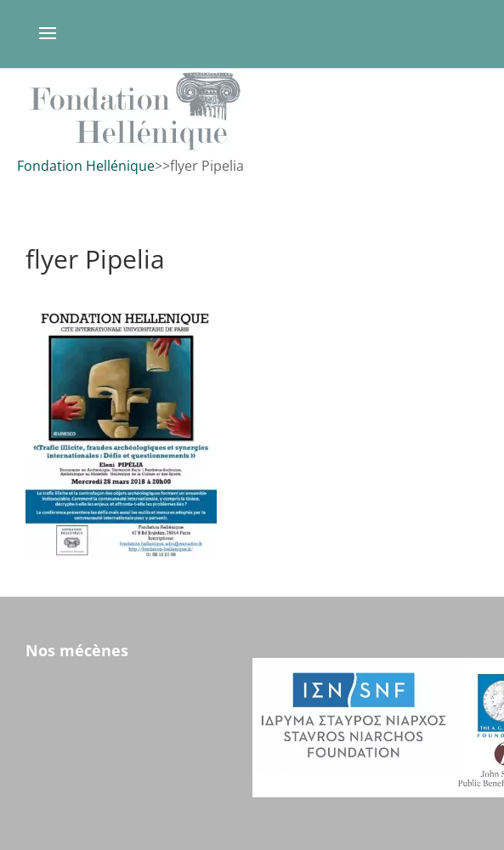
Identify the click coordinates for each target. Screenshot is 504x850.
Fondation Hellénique (86, 166)
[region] (252, 111)
